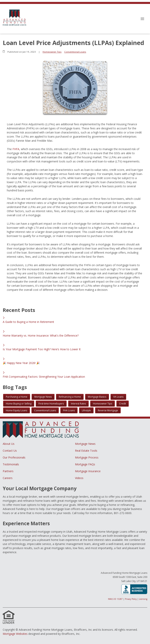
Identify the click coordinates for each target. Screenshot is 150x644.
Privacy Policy (131, 599)
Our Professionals (14, 457)
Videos (79, 478)
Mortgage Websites (15, 634)
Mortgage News (85, 444)
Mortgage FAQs (85, 464)
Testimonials (11, 464)
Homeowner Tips (52, 52)
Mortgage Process (87, 457)
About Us (9, 444)
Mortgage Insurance (88, 471)
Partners (8, 471)
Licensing (143, 599)
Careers (8, 478)
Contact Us (10, 451)
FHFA (16, 149)
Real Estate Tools (86, 451)
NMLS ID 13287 (115, 599)
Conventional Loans (75, 52)
